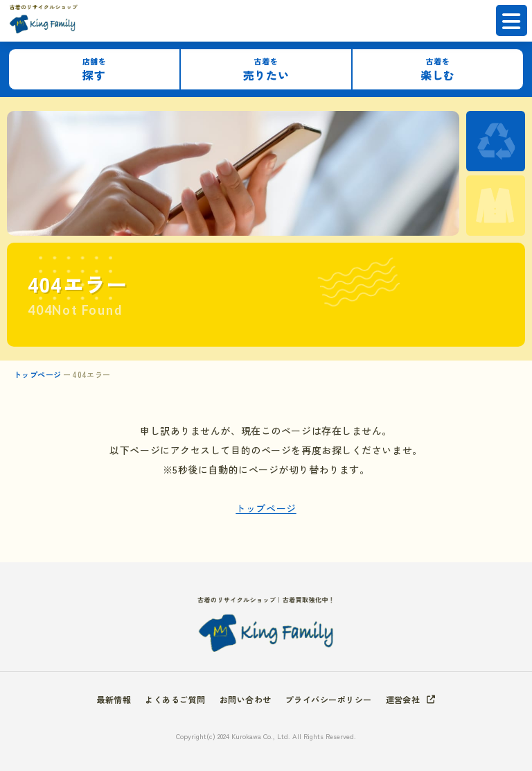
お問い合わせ (246, 699)
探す (95, 70)
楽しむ (437, 70)
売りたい (266, 70)
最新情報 (114, 699)
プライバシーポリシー (329, 699)
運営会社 (403, 699)
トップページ (38, 374)
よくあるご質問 (175, 699)
